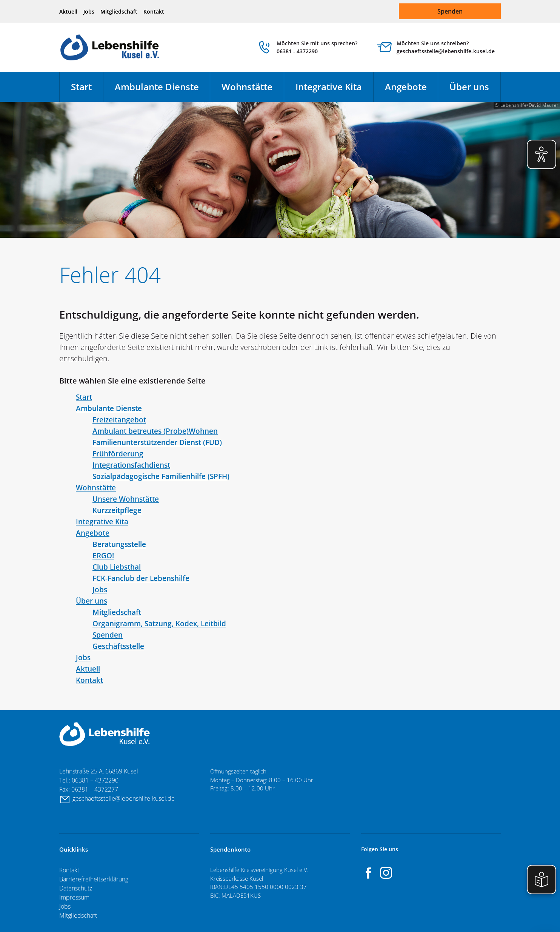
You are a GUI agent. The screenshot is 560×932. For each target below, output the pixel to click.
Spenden (450, 11)
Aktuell (68, 12)
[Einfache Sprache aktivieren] (542, 880)
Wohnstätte (247, 87)
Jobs (89, 12)
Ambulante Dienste (157, 87)
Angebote (406, 87)
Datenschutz (76, 888)
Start (81, 87)
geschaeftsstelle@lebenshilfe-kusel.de (125, 798)
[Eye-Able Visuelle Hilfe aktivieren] (542, 154)
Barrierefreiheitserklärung (94, 879)
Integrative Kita (329, 87)
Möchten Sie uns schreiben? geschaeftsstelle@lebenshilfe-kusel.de (446, 47)
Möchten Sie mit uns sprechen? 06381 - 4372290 (317, 47)
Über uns (469, 87)
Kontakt (154, 12)
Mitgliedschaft (119, 12)
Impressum (74, 897)
